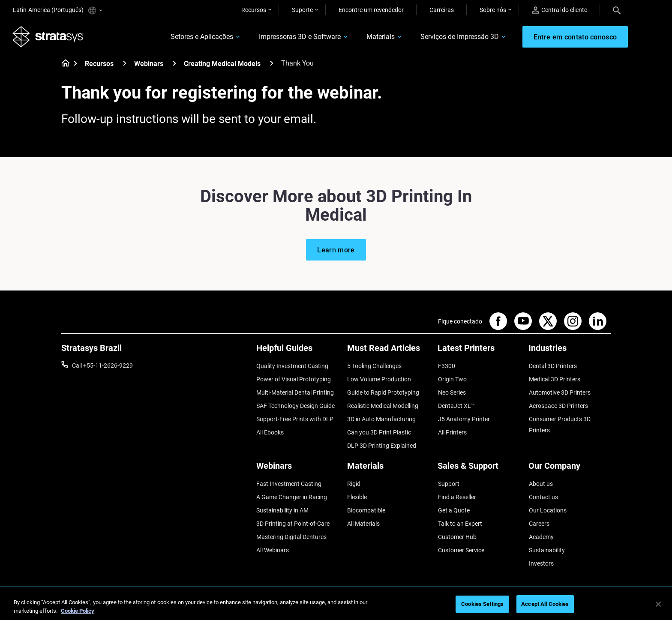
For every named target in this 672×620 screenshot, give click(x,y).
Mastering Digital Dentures (291, 529)
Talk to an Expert (460, 516)
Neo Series (451, 391)
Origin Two (452, 378)
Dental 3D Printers (552, 366)
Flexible (357, 491)
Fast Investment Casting (289, 479)
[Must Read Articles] (388, 352)
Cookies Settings (482, 604)
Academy (541, 529)
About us (540, 479)
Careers (539, 516)
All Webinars (273, 542)
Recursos (254, 10)
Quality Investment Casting (292, 366)
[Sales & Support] (479, 464)
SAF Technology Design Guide (295, 404)
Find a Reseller (457, 491)
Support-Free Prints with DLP (295, 416)
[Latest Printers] (479, 352)
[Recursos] (125, 64)
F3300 (446, 366)
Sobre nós (493, 10)
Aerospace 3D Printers (558, 404)
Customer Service (461, 542)
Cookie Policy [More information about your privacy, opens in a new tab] (78, 611)
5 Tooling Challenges (374, 366)
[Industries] (570, 352)
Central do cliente (559, 10)
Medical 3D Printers (554, 378)
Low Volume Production (379, 378)
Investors (541, 554)
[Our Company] (570, 464)
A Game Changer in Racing (292, 491)
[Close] (658, 604)
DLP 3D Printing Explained (382, 441)
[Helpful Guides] (297, 352)
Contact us (543, 491)
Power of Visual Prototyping (294, 378)
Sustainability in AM (282, 504)
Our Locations (547, 504)
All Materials (363, 516)
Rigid (354, 479)
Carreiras (442, 10)
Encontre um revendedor (371, 10)
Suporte (302, 10)
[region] (336, 605)
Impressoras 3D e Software (298, 37)
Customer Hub (457, 529)
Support (448, 479)
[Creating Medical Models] (272, 64)
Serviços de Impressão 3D (458, 37)
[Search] (617, 10)
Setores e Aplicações (201, 37)
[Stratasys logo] (48, 37)
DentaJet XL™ (456, 404)
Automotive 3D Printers (559, 391)
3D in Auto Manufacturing (381, 416)
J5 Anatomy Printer (463, 416)
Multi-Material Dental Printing (295, 391)
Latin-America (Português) (57, 10)
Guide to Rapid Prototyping (383, 391)
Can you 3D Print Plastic (379, 429)
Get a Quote (453, 504)
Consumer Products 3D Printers (559, 422)
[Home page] (63, 64)
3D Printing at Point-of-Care (293, 516)
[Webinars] (174, 64)
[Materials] (388, 464)
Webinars (149, 64)
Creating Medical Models (222, 64)
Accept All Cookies (545, 604)
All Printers (452, 429)
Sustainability (546, 542)
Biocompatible (366, 504)
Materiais (379, 37)
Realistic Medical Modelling (383, 404)
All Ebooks (270, 429)
